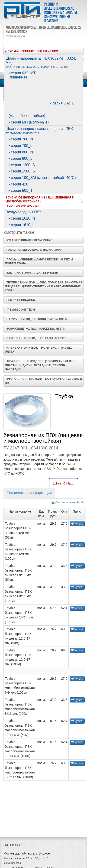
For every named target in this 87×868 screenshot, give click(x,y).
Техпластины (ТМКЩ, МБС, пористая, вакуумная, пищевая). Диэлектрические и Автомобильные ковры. (44, 286)
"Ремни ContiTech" (21, 310)
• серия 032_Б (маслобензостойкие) (41, 109)
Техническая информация (29, 493)
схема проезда (15, 36)
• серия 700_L (20, 146)
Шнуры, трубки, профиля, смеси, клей (36, 319)
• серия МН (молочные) (29, 122)
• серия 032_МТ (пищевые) (22, 75)
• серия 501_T (21, 190)
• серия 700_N (21, 139)
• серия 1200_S (22, 165)
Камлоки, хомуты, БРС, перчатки (31, 273)
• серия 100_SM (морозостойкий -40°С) (42, 178)
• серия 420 (18, 184)
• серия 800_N (21, 152)
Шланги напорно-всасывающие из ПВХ (39, 131)
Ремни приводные (20, 300)
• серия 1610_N (22, 218)
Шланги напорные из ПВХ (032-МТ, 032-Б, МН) (42, 62)
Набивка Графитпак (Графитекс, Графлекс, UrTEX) (39, 350)
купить (77, 524)
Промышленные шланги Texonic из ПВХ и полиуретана (39, 262)
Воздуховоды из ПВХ (24, 212)
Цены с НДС (64, 483)
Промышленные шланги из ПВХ (31, 51)
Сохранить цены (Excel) (69, 502)
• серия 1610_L (21, 225)
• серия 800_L (20, 158)
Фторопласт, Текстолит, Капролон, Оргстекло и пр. (43, 381)
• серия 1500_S (22, 171)
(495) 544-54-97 (13, 845)
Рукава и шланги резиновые (29, 240)
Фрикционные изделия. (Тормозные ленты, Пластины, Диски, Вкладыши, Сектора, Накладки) (40, 365)
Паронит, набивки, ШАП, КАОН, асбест (35, 338)
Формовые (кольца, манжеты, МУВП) (35, 329)
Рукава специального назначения (34, 250)
